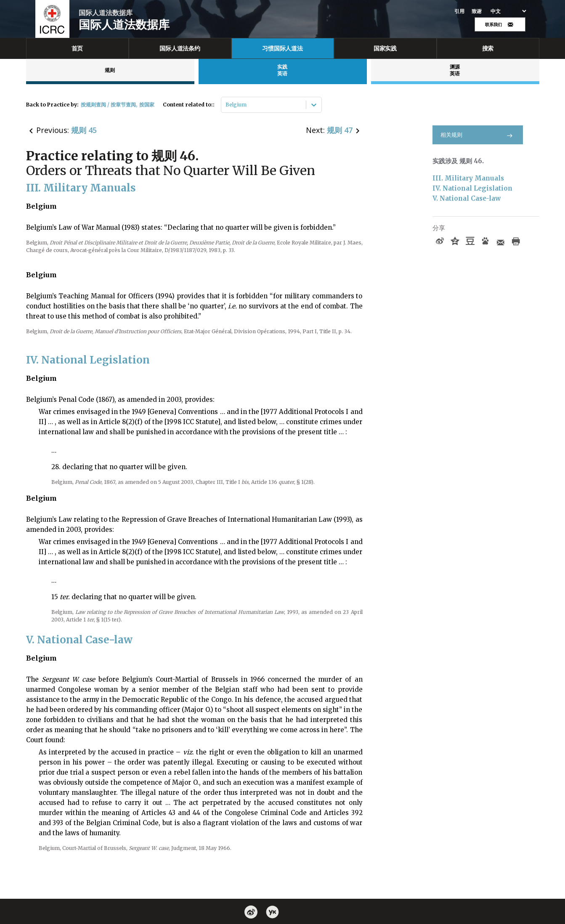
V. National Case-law (467, 198)
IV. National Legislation (472, 188)
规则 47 (340, 130)
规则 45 (84, 130)
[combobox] (226, 105)
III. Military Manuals (468, 178)
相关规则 (478, 135)
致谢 (477, 11)
